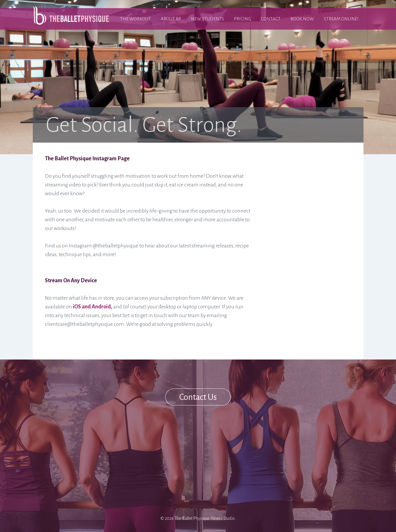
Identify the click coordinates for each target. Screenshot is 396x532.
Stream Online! (341, 19)
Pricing (242, 19)
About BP (171, 19)
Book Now (302, 19)
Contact (271, 19)
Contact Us (198, 397)
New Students (207, 19)
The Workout (135, 19)
